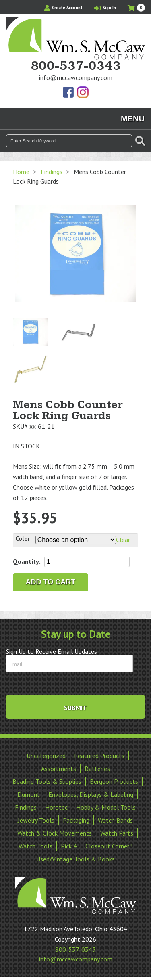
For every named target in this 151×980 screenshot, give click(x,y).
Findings (52, 172)
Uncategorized (46, 756)
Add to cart (51, 582)
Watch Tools (35, 846)
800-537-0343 (76, 66)
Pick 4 (69, 846)
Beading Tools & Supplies (47, 781)
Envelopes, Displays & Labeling (91, 794)
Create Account (63, 8)
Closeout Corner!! (109, 846)
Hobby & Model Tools (106, 807)
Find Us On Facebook (69, 93)
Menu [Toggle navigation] (133, 119)
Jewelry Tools (36, 820)
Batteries (97, 769)
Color (23, 538)
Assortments (59, 769)
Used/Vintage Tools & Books (75, 859)
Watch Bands (115, 820)
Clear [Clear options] (123, 540)
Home (21, 172)
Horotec (56, 807)
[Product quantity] (87, 562)
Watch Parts (117, 833)
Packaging (76, 820)
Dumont (29, 794)
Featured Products (99, 756)
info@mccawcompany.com (76, 77)
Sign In (105, 8)
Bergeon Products (114, 781)
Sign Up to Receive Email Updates (52, 651)
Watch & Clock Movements (55, 833)
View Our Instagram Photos (83, 93)
